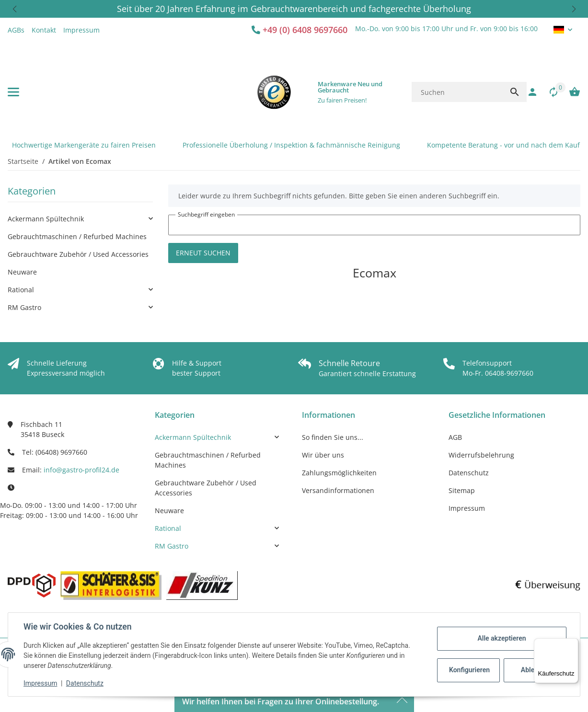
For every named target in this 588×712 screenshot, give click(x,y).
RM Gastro (24, 307)
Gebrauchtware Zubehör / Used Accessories (78, 254)
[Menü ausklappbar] (13, 92)
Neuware (22, 272)
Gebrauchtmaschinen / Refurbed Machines (77, 236)
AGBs (16, 30)
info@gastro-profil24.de (81, 470)
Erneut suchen (203, 253)
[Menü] (573, 644)
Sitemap (462, 490)
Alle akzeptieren (502, 638)
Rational (21, 290)
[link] (80, 219)
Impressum (40, 683)
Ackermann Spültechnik (46, 219)
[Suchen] (457, 92)
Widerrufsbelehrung (481, 455)
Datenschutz (85, 683)
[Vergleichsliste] (549, 92)
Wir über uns (323, 455)
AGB (455, 437)
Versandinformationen (338, 490)
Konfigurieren (469, 670)
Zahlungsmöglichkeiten (339, 473)
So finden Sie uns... (333, 437)
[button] (14, 9)
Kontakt (44, 30)
